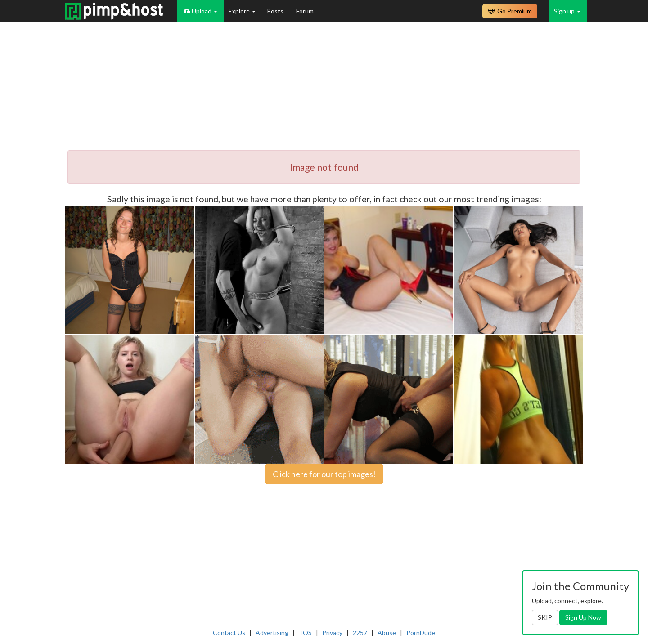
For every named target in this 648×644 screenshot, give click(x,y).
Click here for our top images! (324, 474)
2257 (360, 633)
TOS (305, 633)
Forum (305, 11)
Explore (242, 11)
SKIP (545, 617)
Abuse (387, 633)
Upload (200, 11)
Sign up (567, 11)
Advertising (272, 633)
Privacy (332, 633)
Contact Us (229, 633)
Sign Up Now (583, 617)
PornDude (421, 633)
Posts (276, 11)
